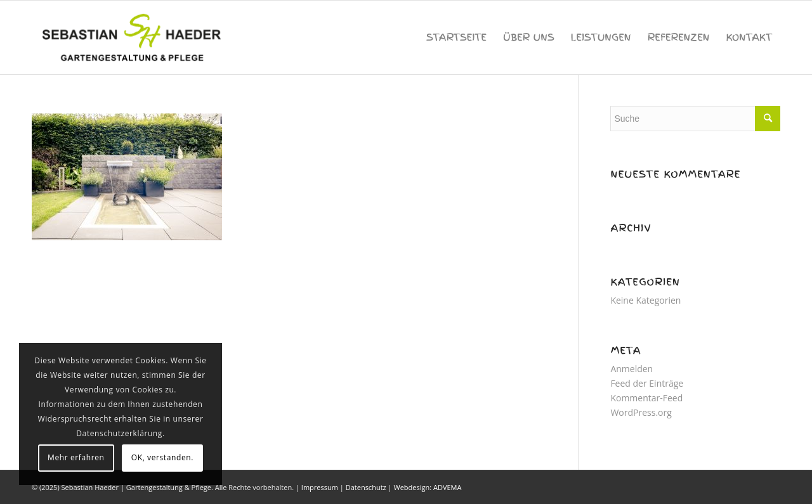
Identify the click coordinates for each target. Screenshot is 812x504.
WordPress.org (641, 412)
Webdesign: (412, 487)
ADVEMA (447, 487)
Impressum (320, 487)
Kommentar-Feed (646, 398)
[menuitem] (456, 37)
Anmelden (632, 369)
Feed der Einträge (647, 383)
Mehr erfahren (76, 457)
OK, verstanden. (162, 457)
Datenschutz (366, 487)
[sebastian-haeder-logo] (133, 37)
